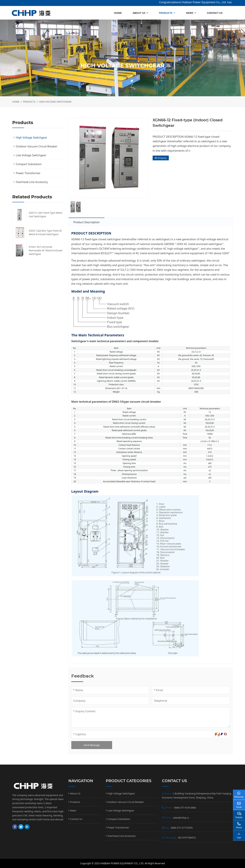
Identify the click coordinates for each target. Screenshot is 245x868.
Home (118, 13)
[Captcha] (142, 734)
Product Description (87, 222)
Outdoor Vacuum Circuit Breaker (37, 146)
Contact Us (215, 13)
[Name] (110, 690)
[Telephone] (191, 701)
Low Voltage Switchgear (31, 155)
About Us (139, 13)
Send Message (92, 745)
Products (166, 13)
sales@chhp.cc (181, 818)
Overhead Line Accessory (32, 182)
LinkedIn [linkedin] (27, 827)
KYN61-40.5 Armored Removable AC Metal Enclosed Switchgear (46, 250)
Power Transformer (28, 173)
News (190, 13)
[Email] (191, 690)
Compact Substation (29, 164)
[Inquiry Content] (151, 717)
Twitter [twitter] (21, 827)
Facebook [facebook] (15, 827)
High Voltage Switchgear (31, 138)
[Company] (110, 701)
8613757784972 (187, 838)
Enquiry (161, 158)
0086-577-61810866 (185, 808)
